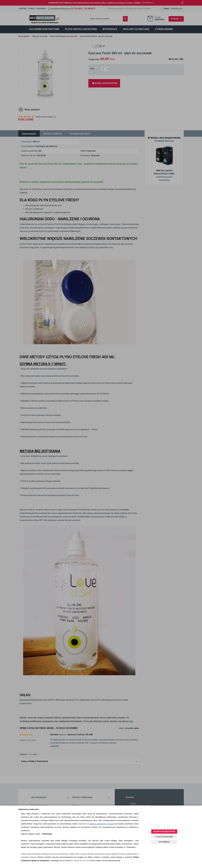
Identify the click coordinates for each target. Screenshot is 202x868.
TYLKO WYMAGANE (164, 837)
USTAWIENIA (164, 842)
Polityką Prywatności (81, 860)
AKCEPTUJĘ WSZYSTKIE (164, 831)
